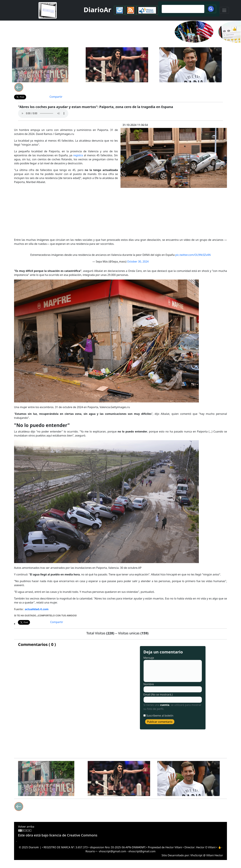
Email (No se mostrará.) (158, 695)
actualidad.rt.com (37, 609)
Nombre (149, 684)
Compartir (56, 97)
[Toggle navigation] (224, 10)
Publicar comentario (160, 722)
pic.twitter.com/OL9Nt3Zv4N (193, 255)
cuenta (165, 705)
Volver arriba (26, 827)
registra (78, 155)
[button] (119, 10)
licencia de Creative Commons (73, 835)
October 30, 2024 (138, 262)
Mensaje (149, 658)
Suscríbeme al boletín (160, 716)
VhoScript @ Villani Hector (207, 855)
